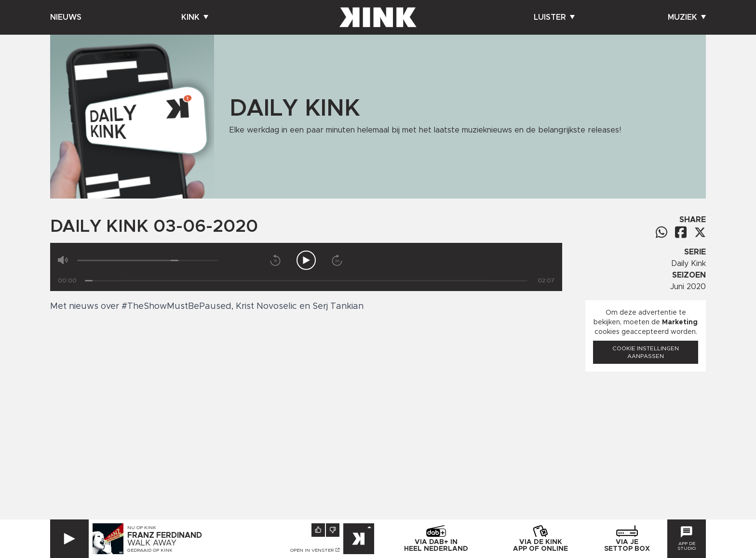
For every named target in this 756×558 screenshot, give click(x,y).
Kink (195, 17)
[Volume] (148, 260)
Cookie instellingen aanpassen (646, 352)
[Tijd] (306, 281)
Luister (554, 17)
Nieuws (66, 17)
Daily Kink (688, 264)
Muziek (687, 17)
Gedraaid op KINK (150, 550)
